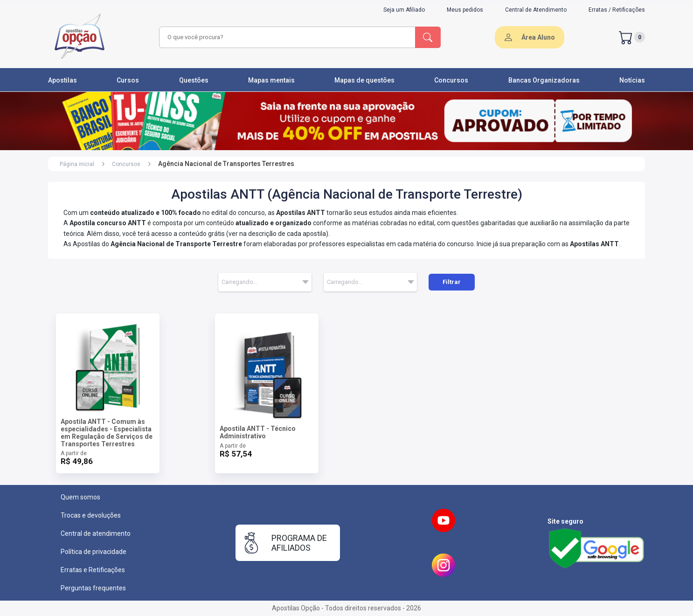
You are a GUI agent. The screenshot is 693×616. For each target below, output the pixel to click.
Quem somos (80, 497)
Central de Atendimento (536, 10)
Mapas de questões (364, 80)
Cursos (128, 80)
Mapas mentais (271, 80)
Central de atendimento (96, 533)
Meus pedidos (465, 10)
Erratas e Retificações (93, 570)
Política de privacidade (94, 552)
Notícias (632, 80)
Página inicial (77, 164)
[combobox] (286, 37)
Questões (194, 80)
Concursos (451, 80)
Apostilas (62, 80)
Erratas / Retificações (617, 10)
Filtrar (452, 282)
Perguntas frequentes (93, 588)
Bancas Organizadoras (544, 80)
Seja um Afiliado (404, 10)
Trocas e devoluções (91, 515)
